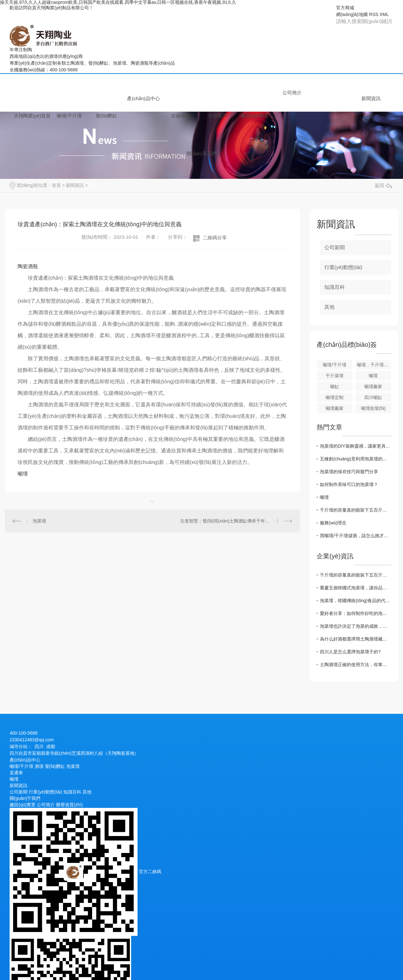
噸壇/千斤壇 (69, 116)
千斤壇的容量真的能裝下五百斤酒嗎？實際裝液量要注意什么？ (356, 575)
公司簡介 (292, 93)
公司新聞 (335, 247)
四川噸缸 (373, 397)
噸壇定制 (335, 397)
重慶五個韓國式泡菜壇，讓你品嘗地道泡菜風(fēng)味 (356, 588)
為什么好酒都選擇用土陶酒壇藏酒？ (356, 639)
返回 (383, 185)
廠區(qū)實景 (255, 116)
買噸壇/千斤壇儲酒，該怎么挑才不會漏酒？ (356, 536)
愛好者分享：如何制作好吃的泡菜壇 (356, 613)
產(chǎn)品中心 (143, 98)
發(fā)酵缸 (107, 116)
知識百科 (335, 287)
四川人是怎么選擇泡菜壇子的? (350, 652)
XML (384, 14)
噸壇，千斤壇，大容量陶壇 (374, 365)
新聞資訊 (371, 98)
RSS (374, 14)
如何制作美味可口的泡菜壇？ (349, 484)
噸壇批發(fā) (373, 408)
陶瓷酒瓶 (28, 266)
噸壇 (23, 474)
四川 (39, 746)
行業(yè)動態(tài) (343, 267)
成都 (51, 746)
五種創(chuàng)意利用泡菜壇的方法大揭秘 (356, 459)
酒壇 (39, 766)
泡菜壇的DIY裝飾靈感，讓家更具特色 (356, 446)
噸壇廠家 (373, 386)
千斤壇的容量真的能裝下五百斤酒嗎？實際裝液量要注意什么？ (356, 510)
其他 (93, 185)
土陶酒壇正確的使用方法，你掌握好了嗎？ (356, 665)
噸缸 (335, 386)
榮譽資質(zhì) (69, 805)
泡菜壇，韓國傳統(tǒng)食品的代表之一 (356, 601)
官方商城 (345, 8)
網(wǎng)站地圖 (352, 14)
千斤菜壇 (335, 376)
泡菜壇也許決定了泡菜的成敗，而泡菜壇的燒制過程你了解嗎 (356, 626)
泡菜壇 (39, 521)
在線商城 (181, 116)
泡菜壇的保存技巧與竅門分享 (349, 472)
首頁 (56, 185)
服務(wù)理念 (333, 523)
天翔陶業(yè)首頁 (32, 116)
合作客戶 (218, 116)
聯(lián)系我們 (201, 153)
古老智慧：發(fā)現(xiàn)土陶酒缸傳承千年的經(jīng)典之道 (236, 521)
